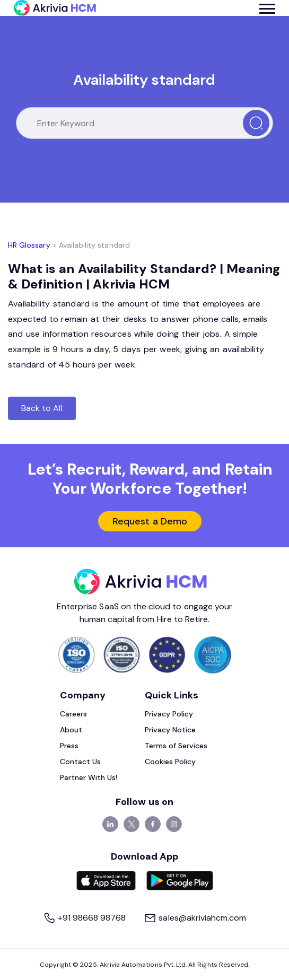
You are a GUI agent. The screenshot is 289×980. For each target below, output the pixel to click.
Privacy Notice (170, 730)
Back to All (42, 408)
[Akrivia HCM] (55, 8)
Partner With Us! (89, 777)
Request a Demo (150, 521)
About (71, 730)
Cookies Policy (170, 762)
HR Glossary (29, 245)
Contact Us (81, 762)
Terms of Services (176, 746)
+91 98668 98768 (86, 918)
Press (69, 746)
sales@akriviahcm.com (195, 918)
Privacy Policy (169, 714)
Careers (73, 714)
